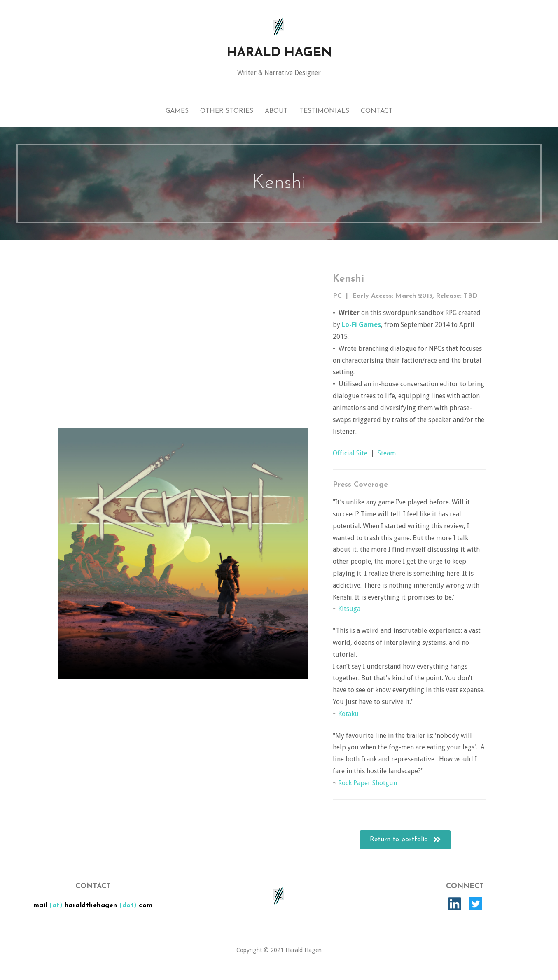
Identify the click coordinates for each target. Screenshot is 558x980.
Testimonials (324, 111)
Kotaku (348, 714)
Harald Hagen (279, 53)
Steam (387, 453)
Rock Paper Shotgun (368, 783)
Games (177, 111)
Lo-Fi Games (361, 325)
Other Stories (227, 111)
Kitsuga (349, 609)
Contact (377, 111)
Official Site (350, 453)
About (276, 111)
